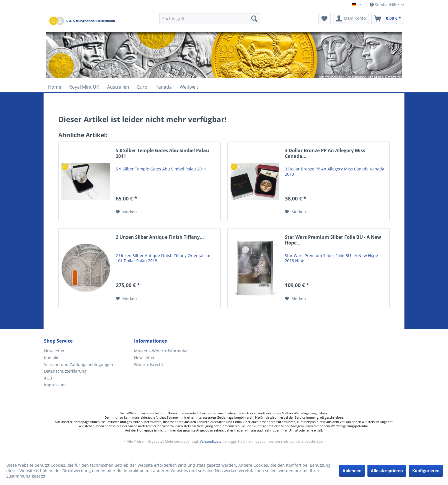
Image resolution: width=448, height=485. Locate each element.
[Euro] (142, 87)
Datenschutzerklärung (65, 371)
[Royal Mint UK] (84, 87)
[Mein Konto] (351, 19)
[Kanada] (164, 87)
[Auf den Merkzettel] (126, 212)
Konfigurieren (426, 471)
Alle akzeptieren (387, 471)
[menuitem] (210, 21)
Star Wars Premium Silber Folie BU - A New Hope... (333, 240)
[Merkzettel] (324, 19)
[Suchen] (254, 19)
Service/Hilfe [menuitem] (385, 5)
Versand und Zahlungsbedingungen (79, 364)
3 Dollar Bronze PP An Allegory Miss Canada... (325, 153)
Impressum (55, 385)
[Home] (55, 87)
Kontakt (51, 358)
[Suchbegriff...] (210, 19)
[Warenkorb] (388, 19)
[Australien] (118, 87)
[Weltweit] (189, 87)
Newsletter (54, 351)
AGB (48, 378)
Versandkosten (212, 441)
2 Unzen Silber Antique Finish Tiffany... (160, 237)
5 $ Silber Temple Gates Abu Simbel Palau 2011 (162, 153)
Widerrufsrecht (149, 364)
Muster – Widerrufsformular (161, 351)
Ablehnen (352, 471)
